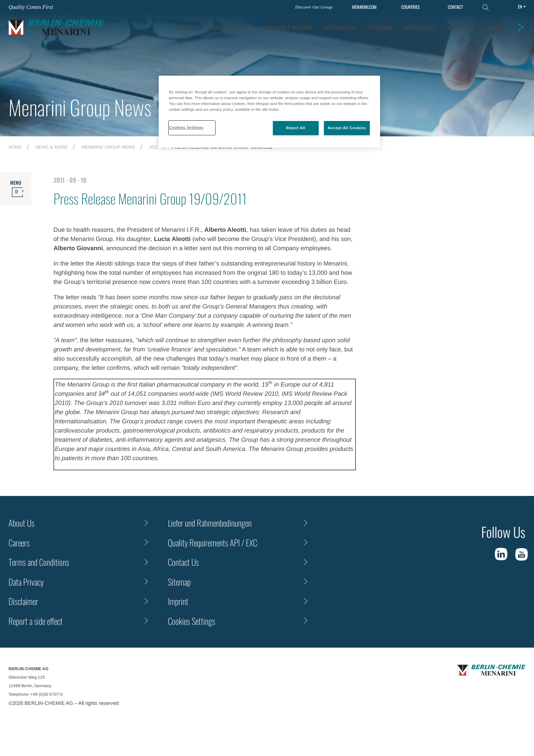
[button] (521, 27)
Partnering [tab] (380, 27)
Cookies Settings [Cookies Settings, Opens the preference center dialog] (186, 127)
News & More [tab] (461, 27)
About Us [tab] (188, 27)
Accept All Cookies (347, 128)
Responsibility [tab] (340, 27)
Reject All (296, 128)
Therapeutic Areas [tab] (230, 27)
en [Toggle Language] (520, 6)
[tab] (287, 27)
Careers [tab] (496, 27)
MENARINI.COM (364, 7)
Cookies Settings (192, 621)
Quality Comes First (31, 7)
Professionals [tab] (420, 27)
